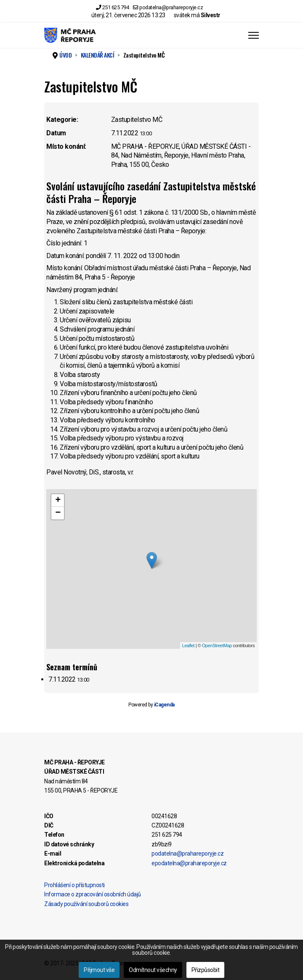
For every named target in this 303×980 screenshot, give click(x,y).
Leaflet (189, 645)
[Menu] (254, 35)
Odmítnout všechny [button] (153, 970)
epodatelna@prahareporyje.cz (189, 863)
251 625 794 (116, 7)
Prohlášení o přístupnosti (74, 885)
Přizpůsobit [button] (206, 970)
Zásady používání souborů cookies (86, 904)
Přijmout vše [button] (99, 970)
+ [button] (58, 501)
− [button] (58, 513)
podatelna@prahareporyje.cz (171, 7)
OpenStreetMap (217, 645)
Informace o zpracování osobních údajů (93, 894)
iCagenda (164, 705)
